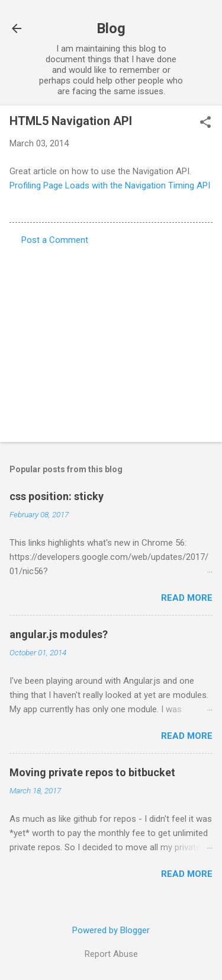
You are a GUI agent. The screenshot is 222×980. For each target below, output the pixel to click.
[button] (205, 123)
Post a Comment (55, 240)
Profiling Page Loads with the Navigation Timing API (110, 185)
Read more (187, 598)
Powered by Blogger (111, 930)
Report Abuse (111, 954)
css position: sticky (57, 496)
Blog (111, 28)
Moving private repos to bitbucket (92, 772)
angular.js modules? (59, 634)
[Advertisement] (111, 340)
